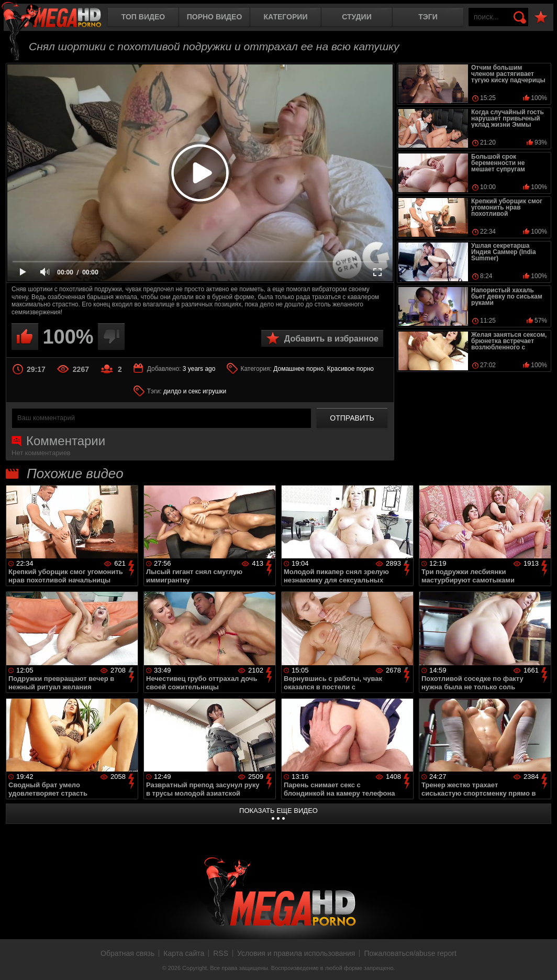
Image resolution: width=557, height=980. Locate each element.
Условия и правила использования (296, 953)
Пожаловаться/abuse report (410, 953)
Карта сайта (184, 953)
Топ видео (143, 17)
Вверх (541, 961)
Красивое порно (350, 369)
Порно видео (215, 17)
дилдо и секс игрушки (195, 391)
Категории (286, 17)
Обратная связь (127, 953)
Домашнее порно (298, 369)
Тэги (428, 17)
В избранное (541, 18)
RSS (221, 953)
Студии (357, 17)
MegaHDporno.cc (60, 18)
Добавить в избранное (331, 339)
